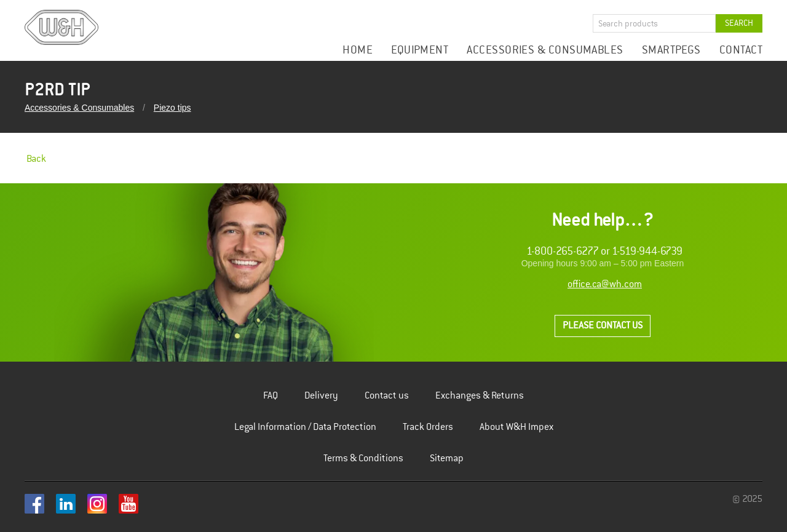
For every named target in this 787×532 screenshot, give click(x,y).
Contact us (387, 396)
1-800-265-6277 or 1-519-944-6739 (604, 251)
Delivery (321, 396)
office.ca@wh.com (605, 284)
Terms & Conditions (363, 459)
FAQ (271, 396)
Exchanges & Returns (480, 396)
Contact (741, 50)
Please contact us (603, 326)
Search (739, 23)
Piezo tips (172, 108)
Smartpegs (671, 50)
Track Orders (428, 427)
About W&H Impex (516, 427)
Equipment (420, 50)
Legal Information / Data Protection (305, 427)
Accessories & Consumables (545, 50)
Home (358, 50)
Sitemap (447, 459)
